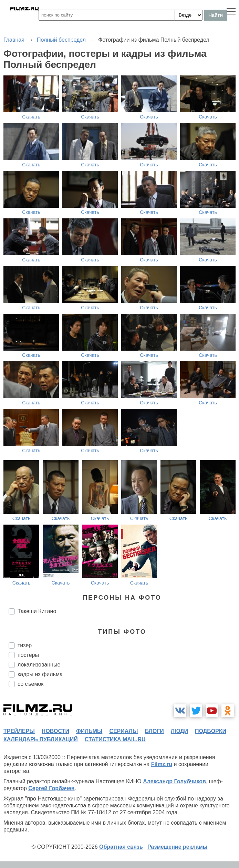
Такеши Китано (37, 611)
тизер (25, 645)
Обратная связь (121, 847)
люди (179, 731)
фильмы (89, 731)
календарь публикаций (41, 739)
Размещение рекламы (178, 847)
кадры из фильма (40, 674)
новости (55, 731)
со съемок (30, 684)
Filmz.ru (162, 764)
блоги (154, 731)
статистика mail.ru (115, 739)
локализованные (39, 665)
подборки (211, 731)
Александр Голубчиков (174, 781)
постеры (28, 655)
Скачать (31, 117)
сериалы (123, 731)
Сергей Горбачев (51, 788)
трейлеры (19, 731)
